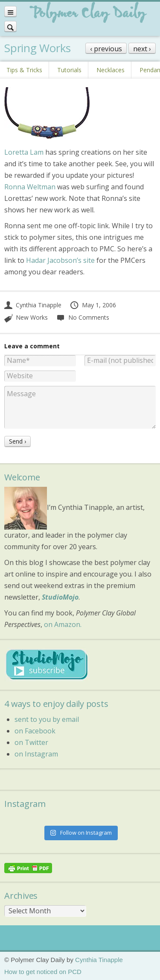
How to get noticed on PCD (43, 972)
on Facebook (35, 731)
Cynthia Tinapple (33, 305)
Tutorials (69, 70)
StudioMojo (60, 597)
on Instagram (36, 754)
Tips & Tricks (24, 70)
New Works (32, 317)
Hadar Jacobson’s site (60, 260)
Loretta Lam (24, 152)
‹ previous (106, 49)
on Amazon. (63, 624)
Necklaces (111, 70)
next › (142, 49)
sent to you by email (47, 719)
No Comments (83, 317)
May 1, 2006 (93, 305)
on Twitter (31, 742)
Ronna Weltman (30, 187)
